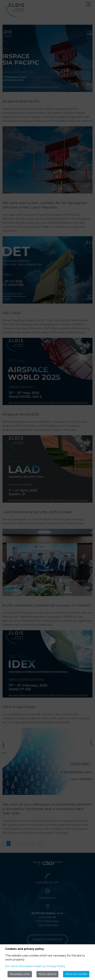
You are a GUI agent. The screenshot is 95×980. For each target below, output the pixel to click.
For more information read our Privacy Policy (35, 966)
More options (47, 974)
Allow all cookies (76, 974)
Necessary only (20, 974)
